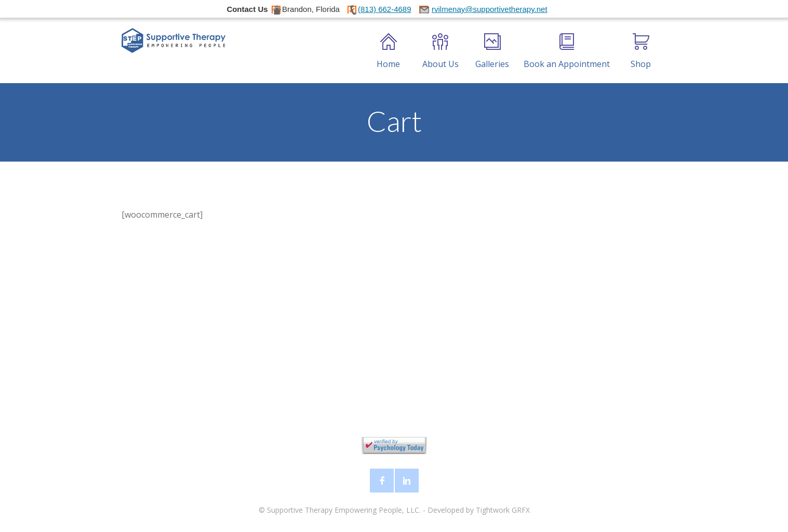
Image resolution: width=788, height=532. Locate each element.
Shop (641, 51)
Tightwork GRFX (503, 510)
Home (388, 51)
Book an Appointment (567, 51)
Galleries (492, 51)
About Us (440, 51)
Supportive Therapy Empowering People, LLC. (344, 510)
